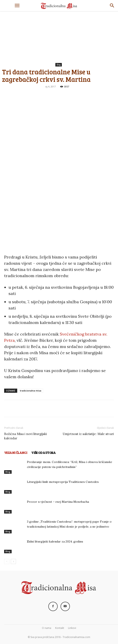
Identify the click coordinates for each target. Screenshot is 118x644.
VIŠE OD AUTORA (44, 453)
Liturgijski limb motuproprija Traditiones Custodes (63, 482)
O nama (47, 628)
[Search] (112, 6)
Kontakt (60, 628)
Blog (59, 65)
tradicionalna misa (31, 391)
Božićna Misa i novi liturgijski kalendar (26, 436)
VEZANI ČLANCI (16, 453)
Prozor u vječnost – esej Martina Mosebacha (58, 502)
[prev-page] (7, 561)
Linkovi (72, 628)
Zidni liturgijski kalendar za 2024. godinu (55, 541)
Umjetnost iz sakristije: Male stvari (88, 434)
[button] (17, 6)
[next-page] (13, 561)
